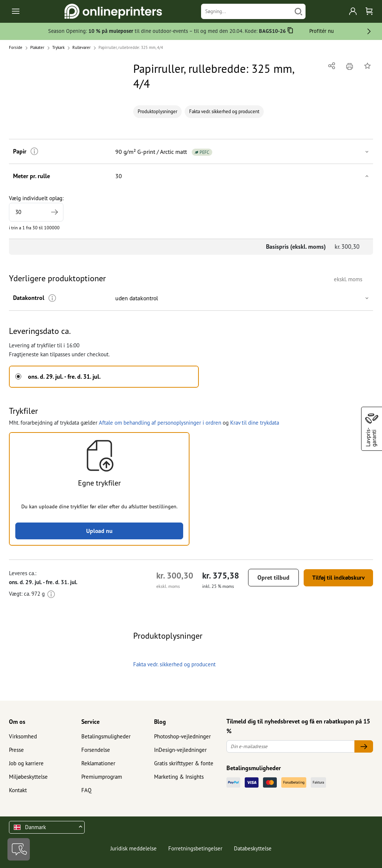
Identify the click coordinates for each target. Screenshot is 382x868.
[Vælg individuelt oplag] (36, 212)
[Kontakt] (19, 849)
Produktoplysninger (157, 111)
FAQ (86, 790)
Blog (160, 722)
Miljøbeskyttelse (28, 777)
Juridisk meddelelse (134, 848)
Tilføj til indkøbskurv (337, 578)
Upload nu (99, 531)
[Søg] (298, 11)
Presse (16, 750)
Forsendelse (96, 750)
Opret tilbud (270, 578)
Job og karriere (26, 763)
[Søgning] (246, 11)
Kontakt (18, 790)
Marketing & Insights (179, 777)
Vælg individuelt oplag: (36, 208)
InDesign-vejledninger (180, 750)
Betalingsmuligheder (106, 736)
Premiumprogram (102, 777)
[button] (191, 151)
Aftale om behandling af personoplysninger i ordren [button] (160, 422)
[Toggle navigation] (16, 11)
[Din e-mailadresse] (291, 747)
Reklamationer (98, 763)
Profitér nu (322, 31)
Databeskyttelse (253, 848)
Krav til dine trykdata (255, 422)
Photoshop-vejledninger (182, 736)
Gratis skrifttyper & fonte (184, 763)
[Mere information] (33, 151)
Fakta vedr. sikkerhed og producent (224, 111)
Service (90, 722)
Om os (17, 722)
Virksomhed (23, 736)
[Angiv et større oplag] (54, 212)
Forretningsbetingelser (195, 848)
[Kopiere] (290, 32)
